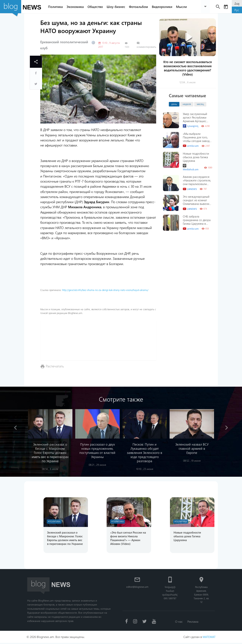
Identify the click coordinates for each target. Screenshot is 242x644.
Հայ (237, 3)
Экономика (76, 7)
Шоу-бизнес (117, 7)
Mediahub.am (191, 167)
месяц (200, 104)
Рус (237, 10)
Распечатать (55, 366)
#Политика (55, 522)
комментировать (146, 45)
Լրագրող (191, 126)
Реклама (193, 622)
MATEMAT (209, 638)
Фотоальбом (139, 7)
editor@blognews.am (138, 587)
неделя (187, 104)
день (174, 104)
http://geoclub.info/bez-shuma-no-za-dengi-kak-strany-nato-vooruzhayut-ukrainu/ (105, 290)
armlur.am (191, 146)
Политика (56, 7)
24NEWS (190, 189)
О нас (179, 622)
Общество (96, 7)
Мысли (182, 7)
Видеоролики (163, 7)
